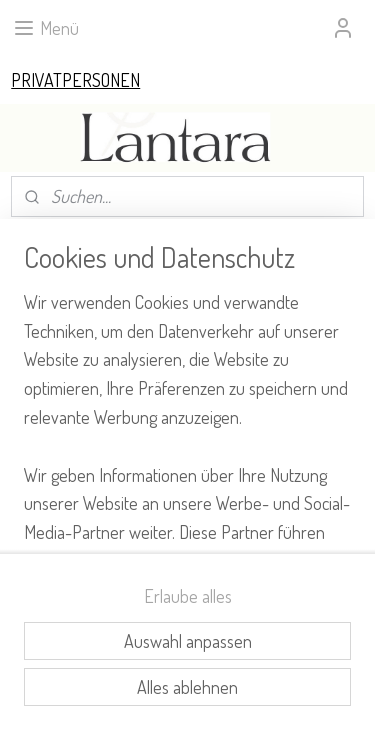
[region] (187, 421)
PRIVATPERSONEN (75, 80)
